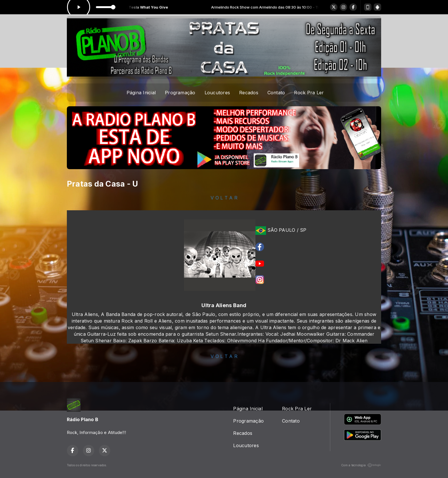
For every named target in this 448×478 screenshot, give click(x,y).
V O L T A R (224, 198)
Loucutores (217, 93)
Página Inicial (141, 93)
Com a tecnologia (361, 465)
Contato (276, 93)
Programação (180, 93)
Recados (249, 93)
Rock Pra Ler (309, 93)
